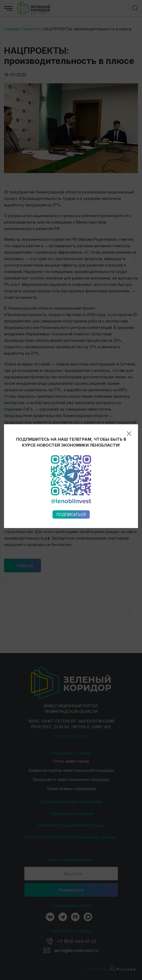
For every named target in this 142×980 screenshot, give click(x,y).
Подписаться (71, 355)
